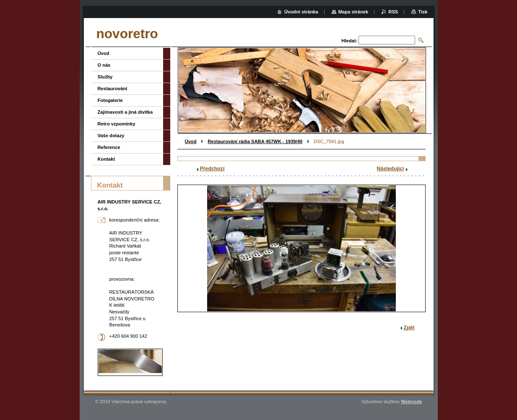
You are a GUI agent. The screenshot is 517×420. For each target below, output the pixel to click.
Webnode (411, 402)
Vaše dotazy (111, 136)
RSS (393, 12)
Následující (391, 169)
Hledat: (349, 41)
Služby (105, 77)
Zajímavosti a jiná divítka (125, 112)
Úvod (191, 141)
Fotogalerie (110, 100)
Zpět (409, 328)
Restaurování (113, 89)
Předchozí (212, 169)
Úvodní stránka (301, 12)
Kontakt (107, 159)
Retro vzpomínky (117, 124)
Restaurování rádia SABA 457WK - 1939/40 (255, 141)
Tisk (423, 12)
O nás (104, 65)
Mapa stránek (353, 12)
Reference (109, 147)
